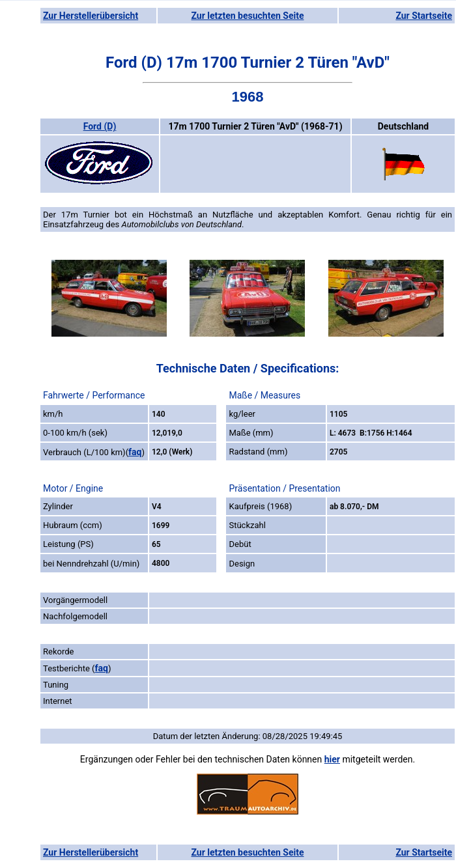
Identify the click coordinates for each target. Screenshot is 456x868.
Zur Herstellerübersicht (91, 16)
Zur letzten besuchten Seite (248, 16)
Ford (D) (100, 126)
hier (332, 759)
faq (135, 452)
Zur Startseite (424, 16)
